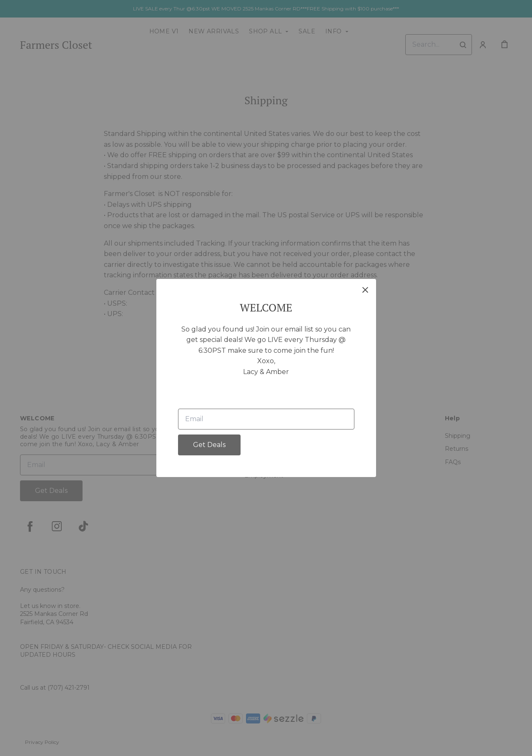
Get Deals (209, 445)
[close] (365, 290)
